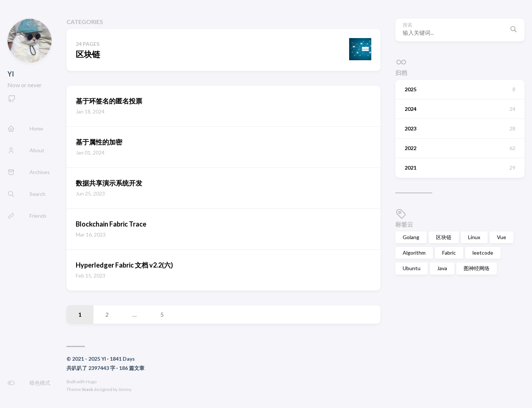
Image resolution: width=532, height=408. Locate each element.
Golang (411, 237)
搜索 (407, 25)
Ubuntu (412, 268)
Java (442, 268)
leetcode (483, 253)
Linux (474, 237)
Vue (502, 237)
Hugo (91, 382)
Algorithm (414, 253)
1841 (116, 359)
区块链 (444, 237)
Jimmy (125, 389)
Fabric (449, 253)
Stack (87, 389)
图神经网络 (477, 268)
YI (11, 74)
